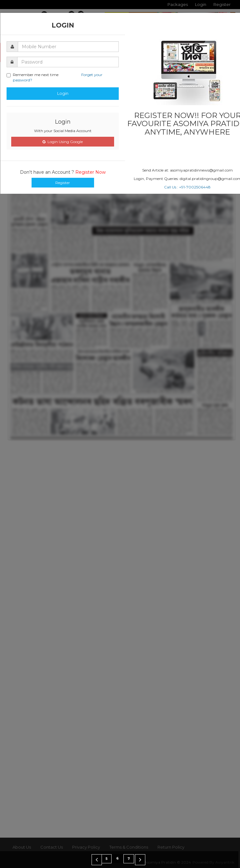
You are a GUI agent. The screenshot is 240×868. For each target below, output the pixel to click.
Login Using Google (63, 142)
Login (63, 93)
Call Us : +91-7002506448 (187, 187)
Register (63, 183)
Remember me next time (55, 77)
